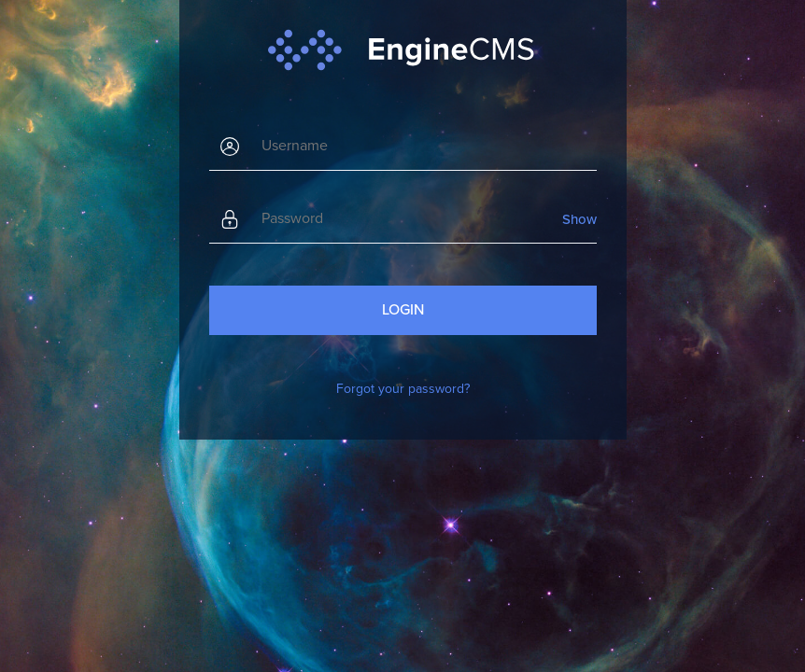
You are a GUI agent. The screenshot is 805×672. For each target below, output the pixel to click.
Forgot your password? (403, 389)
